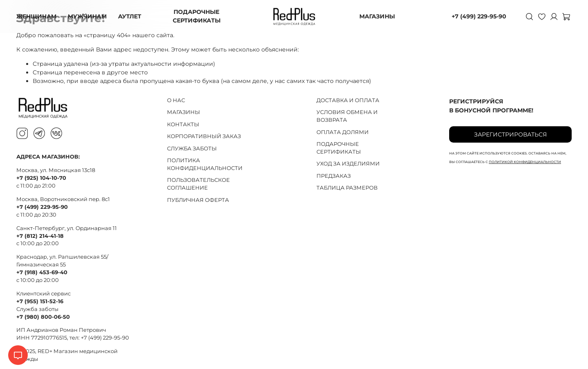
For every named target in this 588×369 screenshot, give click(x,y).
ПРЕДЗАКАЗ (334, 176)
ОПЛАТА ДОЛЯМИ (343, 132)
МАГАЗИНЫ (377, 16)
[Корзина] (566, 16)
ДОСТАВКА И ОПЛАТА (348, 100)
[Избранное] (541, 16)
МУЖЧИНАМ (87, 16)
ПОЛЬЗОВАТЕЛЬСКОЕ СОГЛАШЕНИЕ (198, 184)
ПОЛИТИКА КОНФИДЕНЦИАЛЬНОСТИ (205, 164)
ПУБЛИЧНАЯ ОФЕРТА (198, 200)
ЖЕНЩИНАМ (36, 16)
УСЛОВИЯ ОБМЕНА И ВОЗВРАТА (347, 116)
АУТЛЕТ (130, 16)
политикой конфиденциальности (525, 162)
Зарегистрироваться (510, 134)
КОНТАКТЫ (183, 124)
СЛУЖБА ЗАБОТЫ (192, 149)
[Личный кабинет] (554, 16)
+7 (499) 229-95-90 (479, 16)
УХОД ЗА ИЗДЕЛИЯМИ (348, 164)
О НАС (176, 100)
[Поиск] (529, 16)
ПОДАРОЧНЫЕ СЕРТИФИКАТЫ (197, 16)
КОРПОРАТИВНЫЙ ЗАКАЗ (204, 136)
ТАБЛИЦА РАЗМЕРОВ (347, 188)
